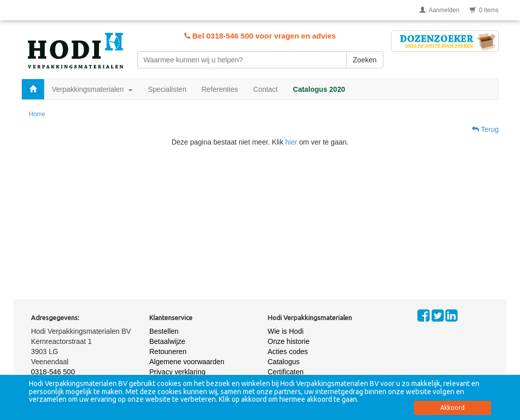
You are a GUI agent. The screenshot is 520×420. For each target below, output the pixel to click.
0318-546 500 (53, 372)
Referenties (220, 89)
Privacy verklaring (177, 372)
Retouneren (168, 352)
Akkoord (452, 408)
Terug (485, 129)
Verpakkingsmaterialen (92, 89)
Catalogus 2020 (319, 89)
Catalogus (284, 362)
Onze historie (288, 341)
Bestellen (164, 331)
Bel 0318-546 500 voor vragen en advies (260, 36)
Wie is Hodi (286, 331)
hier (291, 142)
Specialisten (167, 89)
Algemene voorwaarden (187, 362)
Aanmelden (440, 10)
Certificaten (286, 372)
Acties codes (288, 352)
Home (37, 114)
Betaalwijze (167, 341)
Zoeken (365, 60)
